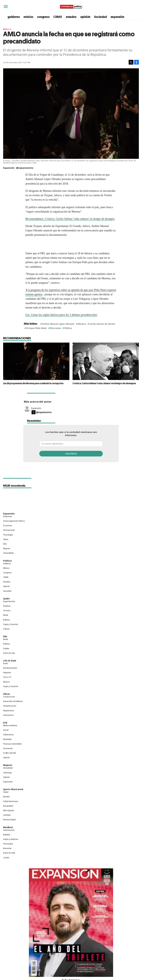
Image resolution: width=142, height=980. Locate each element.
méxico (28, 17)
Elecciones (55, 328)
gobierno (14, 17)
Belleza (6, 627)
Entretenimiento (10, 675)
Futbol (6, 799)
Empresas (8, 523)
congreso (43, 17)
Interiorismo (8, 722)
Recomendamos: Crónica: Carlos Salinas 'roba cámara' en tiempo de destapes (70, 219)
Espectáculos (9, 608)
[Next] (135, 360)
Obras (6, 546)
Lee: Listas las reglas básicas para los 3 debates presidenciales (61, 315)
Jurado (6, 864)
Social (6, 737)
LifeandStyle (8, 560)
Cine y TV (7, 684)
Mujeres (7, 555)
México (7, 29)
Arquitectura (9, 717)
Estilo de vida (9, 660)
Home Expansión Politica (14, 528)
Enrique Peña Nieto (36, 328)
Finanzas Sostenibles (12, 751)
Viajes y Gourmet (11, 631)
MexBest (8, 834)
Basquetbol (8, 813)
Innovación (8, 755)
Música (6, 689)
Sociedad (100, 17)
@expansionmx (25, 168)
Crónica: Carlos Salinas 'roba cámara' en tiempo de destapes (104, 383)
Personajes (8, 851)
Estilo (6, 670)
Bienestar (7, 855)
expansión (117, 17)
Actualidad (8, 775)
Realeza (7, 613)
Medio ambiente (10, 732)
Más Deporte (9, 817)
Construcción (9, 704)
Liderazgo (7, 779)
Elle (5, 643)
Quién (6, 605)
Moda (6, 622)
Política (68, 328)
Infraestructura (10, 713)
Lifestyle (7, 822)
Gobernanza (8, 742)
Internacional (9, 537)
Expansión (36, 415)
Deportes (7, 680)
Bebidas (7, 841)
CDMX (58, 17)
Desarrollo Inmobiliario (13, 708)
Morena (82, 324)
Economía (8, 532)
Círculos (7, 617)
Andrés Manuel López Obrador (58, 324)
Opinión (6, 593)
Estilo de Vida (9, 860)
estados (71, 17)
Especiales (8, 789)
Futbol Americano (11, 808)
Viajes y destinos (11, 846)
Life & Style (10, 667)
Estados (7, 589)
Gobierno (7, 570)
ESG (5, 551)
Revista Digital (9, 827)
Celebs (6, 655)
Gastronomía (9, 837)
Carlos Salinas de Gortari (102, 324)
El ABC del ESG (10, 760)
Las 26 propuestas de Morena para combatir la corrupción (33, 383)
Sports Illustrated (13, 796)
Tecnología (8, 542)
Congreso (7, 580)
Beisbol (6, 804)
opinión (85, 17)
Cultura (6, 636)
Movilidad (7, 746)
